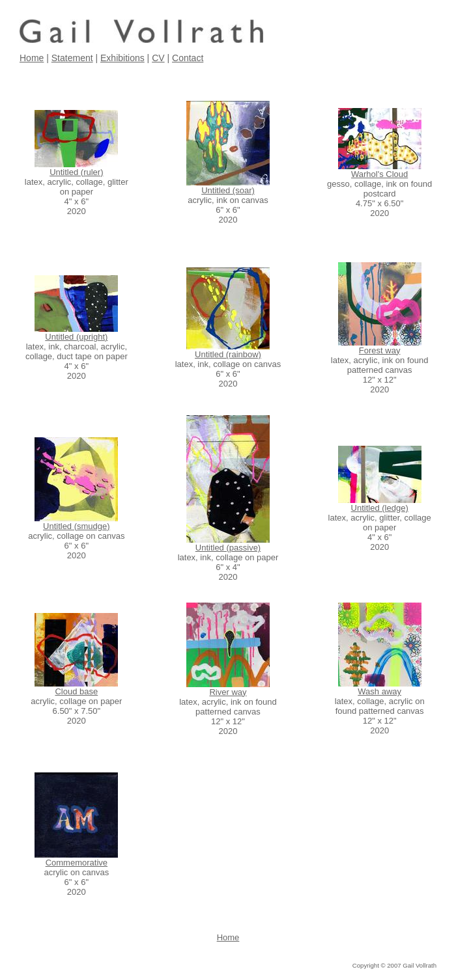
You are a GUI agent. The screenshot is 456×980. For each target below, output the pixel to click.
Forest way (380, 350)
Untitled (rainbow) (228, 354)
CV (158, 58)
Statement (72, 58)
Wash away (379, 691)
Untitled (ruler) (76, 172)
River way (228, 692)
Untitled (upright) (76, 337)
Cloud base (76, 691)
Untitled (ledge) (380, 508)
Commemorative (77, 863)
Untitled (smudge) (77, 526)
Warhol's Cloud (379, 174)
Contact (188, 58)
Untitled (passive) (228, 548)
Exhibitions (122, 58)
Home (32, 58)
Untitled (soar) (228, 190)
